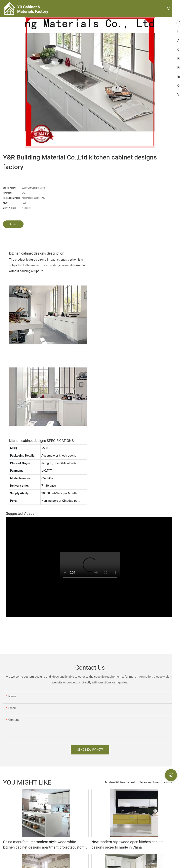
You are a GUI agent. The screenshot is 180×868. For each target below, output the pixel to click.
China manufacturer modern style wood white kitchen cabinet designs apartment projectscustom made (44, 845)
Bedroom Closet (149, 782)
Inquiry (13, 224)
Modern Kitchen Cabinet (120, 782)
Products (169, 782)
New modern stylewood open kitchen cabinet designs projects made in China (127, 845)
